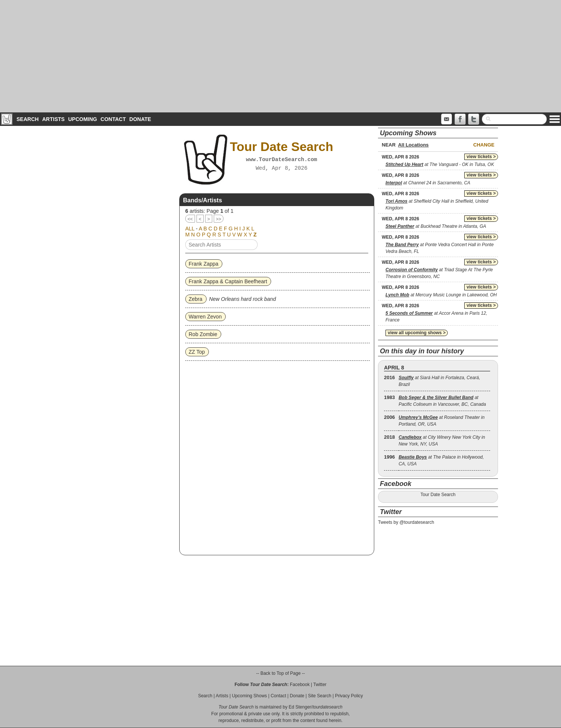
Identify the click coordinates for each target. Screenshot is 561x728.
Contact (113, 119)
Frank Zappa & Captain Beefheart (228, 281)
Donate (140, 119)
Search (28, 119)
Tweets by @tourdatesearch (406, 522)
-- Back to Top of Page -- (280, 673)
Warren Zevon (205, 317)
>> (219, 219)
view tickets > (481, 157)
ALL (190, 229)
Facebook (300, 685)
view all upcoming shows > (417, 333)
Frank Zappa (203, 264)
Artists (53, 119)
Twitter (320, 685)
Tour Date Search (438, 495)
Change (484, 145)
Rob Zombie (203, 334)
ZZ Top (197, 352)
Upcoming (83, 119)
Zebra (196, 299)
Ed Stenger (300, 707)
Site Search (319, 696)
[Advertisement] (280, 56)
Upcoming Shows (249, 696)
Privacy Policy (349, 696)
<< (190, 219)
